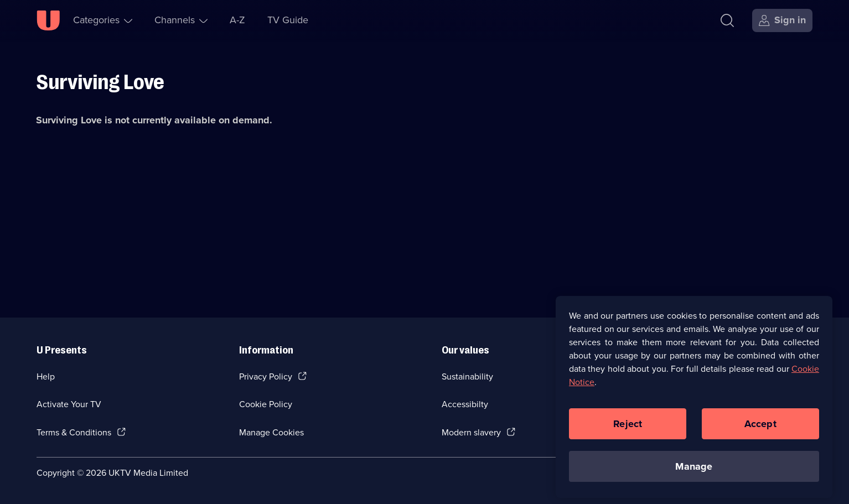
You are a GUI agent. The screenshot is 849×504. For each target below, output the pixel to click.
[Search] (727, 20)
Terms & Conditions (74, 432)
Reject (628, 427)
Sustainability (467, 376)
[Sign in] (782, 20)
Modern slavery (471, 432)
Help (46, 376)
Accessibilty (465, 404)
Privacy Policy (266, 376)
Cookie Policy (266, 404)
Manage (694, 470)
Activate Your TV (69, 404)
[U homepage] (48, 20)
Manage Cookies (271, 432)
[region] (694, 400)
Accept (760, 427)
